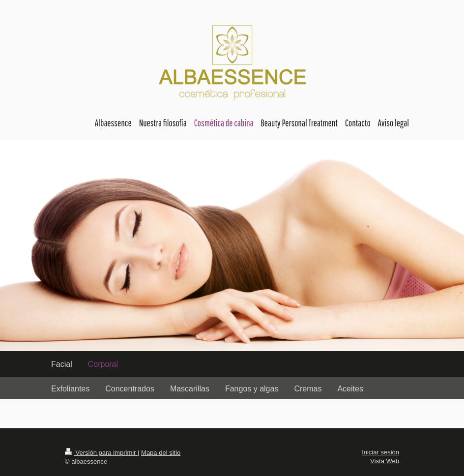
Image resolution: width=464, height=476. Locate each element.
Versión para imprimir (101, 453)
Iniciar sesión (380, 452)
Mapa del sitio (161, 453)
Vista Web (385, 461)
